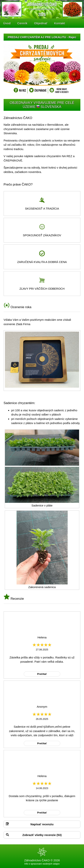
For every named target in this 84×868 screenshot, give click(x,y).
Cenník (22, 23)
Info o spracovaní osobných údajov (42, 864)
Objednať (41, 23)
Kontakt (60, 23)
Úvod (7, 23)
